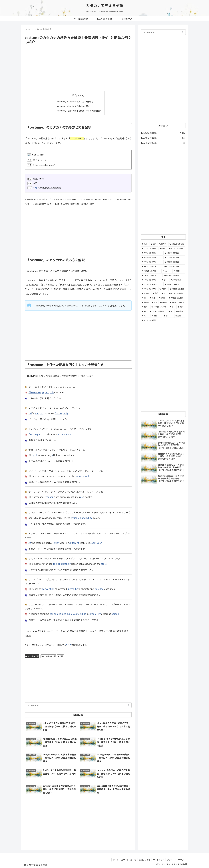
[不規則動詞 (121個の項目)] (178, 280)
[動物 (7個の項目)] (157, 316)
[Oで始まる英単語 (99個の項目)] (152, 284)
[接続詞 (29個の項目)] (146, 302)
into (47, 392)
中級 (35, 187)
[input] (78, 705)
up (40, 434)
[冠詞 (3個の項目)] (180, 316)
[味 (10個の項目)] (146, 316)
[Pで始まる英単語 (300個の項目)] (152, 253)
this (52, 392)
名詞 (60, 656)
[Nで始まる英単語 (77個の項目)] (149, 289)
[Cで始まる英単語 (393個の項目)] (150, 248)
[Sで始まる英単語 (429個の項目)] (177, 244)
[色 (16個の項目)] (144, 311)
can (52, 614)
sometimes (60, 614)
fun (69, 434)
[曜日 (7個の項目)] (168, 316)
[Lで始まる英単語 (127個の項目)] (152, 275)
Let (30, 413)
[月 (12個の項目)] (171, 311)
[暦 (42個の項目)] (145, 298)
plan (37, 413)
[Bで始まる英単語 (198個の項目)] (174, 262)
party (65, 413)
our (42, 413)
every (93, 543)
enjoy (57, 543)
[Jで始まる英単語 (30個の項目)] (177, 298)
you (75, 614)
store (104, 564)
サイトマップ (159, 860)
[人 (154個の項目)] (167, 271)
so (59, 434)
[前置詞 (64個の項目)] (163, 289)
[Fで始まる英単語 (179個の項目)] (152, 266)
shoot (86, 476)
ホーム (116, 860)
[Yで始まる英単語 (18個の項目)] (159, 307)
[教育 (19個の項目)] (145, 307)
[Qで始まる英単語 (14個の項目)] (158, 311)
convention (48, 589)
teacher (49, 497)
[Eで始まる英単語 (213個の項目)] (152, 257)
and (84, 518)
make (70, 614)
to (54, 564)
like (84, 614)
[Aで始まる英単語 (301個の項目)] (177, 248)
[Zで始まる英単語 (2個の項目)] (163, 320)
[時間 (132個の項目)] (179, 271)
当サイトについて (129, 860)
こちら (69, 645)
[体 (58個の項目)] (164, 293)
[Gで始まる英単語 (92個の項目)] (174, 284)
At (30, 543)
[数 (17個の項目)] (172, 307)
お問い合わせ (145, 860)
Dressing (33, 434)
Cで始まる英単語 (48, 656)
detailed (99, 589)
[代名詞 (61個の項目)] (146, 293)
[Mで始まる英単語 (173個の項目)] (174, 266)
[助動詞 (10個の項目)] (180, 311)
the (60, 413)
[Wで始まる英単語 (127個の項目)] (174, 275)
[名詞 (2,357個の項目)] (145, 244)
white (89, 518)
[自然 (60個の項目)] (156, 293)
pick (58, 564)
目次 (75, 95)
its (75, 518)
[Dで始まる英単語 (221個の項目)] (174, 253)
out (63, 564)
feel (80, 614)
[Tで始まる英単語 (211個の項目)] (174, 257)
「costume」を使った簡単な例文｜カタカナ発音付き (78, 110)
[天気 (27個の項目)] (155, 302)
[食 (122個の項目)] (165, 280)
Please (32, 392)
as (81, 497)
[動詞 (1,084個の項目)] (154, 244)
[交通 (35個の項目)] (153, 298)
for (56, 413)
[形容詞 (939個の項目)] (163, 244)
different (74, 543)
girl (35, 455)
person (115, 614)
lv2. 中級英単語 (32, 656)
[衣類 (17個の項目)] (181, 307)
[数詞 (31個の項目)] (163, 298)
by (72, 518)
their (68, 564)
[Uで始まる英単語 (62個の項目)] (177, 289)
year (99, 543)
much (64, 434)
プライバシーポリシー (176, 860)
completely (95, 614)
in (43, 434)
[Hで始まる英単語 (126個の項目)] (151, 280)
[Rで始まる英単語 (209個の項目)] (152, 262)
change (40, 392)
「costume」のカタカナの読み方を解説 (72, 106)
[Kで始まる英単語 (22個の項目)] (177, 302)
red (79, 518)
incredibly (73, 589)
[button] (129, 705)
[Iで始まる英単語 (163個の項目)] (151, 271)
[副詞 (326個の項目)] (163, 248)
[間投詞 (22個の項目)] (164, 302)
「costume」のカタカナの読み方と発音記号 (74, 101)
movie (79, 476)
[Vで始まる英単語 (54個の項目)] (177, 293)
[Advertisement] (78, 67)
